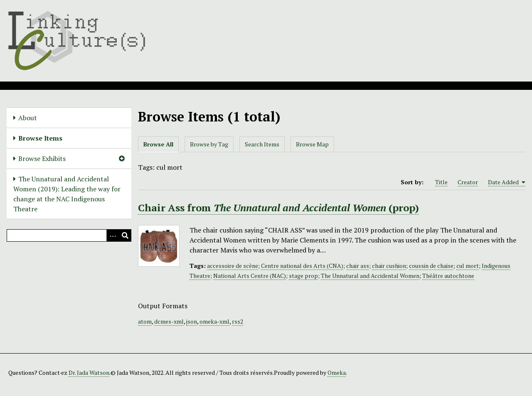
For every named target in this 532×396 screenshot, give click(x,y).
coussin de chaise (431, 266)
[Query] (69, 235)
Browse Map (312, 144)
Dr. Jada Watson (89, 372)
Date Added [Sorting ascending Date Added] (507, 182)
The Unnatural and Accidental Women (370, 276)
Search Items (262, 144)
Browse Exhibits (42, 158)
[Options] (113, 235)
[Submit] (125, 235)
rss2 (238, 321)
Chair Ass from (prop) (278, 208)
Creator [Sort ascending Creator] (468, 182)
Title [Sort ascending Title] (441, 182)
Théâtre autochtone (448, 276)
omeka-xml (214, 321)
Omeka (337, 372)
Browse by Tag (209, 144)
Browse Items (40, 138)
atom (145, 321)
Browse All (158, 144)
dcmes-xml (169, 321)
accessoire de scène (233, 266)
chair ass (358, 266)
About (28, 118)
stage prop (303, 276)
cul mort (468, 266)
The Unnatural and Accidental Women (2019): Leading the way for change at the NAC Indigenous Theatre (67, 194)
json (192, 321)
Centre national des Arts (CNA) (302, 266)
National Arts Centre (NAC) (250, 276)
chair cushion (389, 266)
